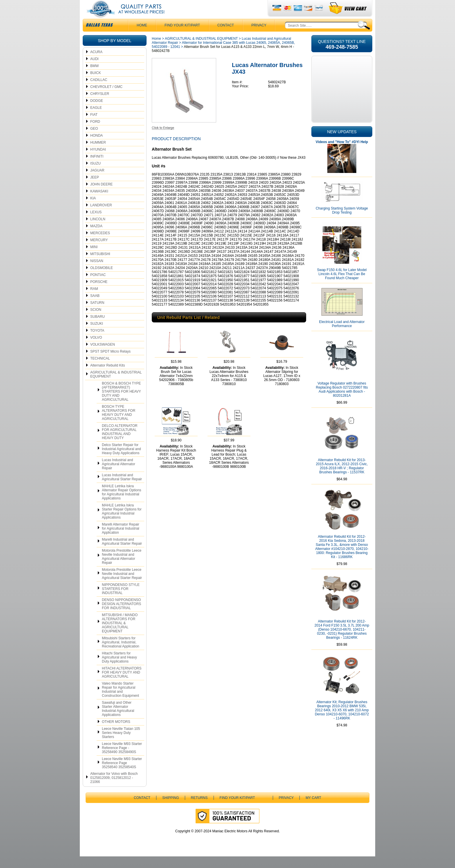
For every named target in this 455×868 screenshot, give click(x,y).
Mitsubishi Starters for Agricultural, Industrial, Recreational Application (121, 654)
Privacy (259, 37)
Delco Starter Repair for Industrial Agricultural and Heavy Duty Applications (121, 461)
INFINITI (97, 168)
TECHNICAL (100, 370)
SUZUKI (97, 335)
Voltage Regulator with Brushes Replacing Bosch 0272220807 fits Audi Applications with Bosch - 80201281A (342, 401)
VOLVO (96, 349)
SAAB (95, 307)
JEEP (95, 189)
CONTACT (226, 37)
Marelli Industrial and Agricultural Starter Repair (122, 553)
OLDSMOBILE (102, 279)
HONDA (96, 147)
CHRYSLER (100, 105)
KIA (93, 210)
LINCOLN (98, 231)
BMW (94, 77)
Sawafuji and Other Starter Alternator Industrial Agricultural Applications (118, 720)
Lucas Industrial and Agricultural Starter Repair (122, 489)
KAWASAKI (99, 203)
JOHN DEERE (101, 196)
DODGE (97, 112)
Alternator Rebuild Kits (108, 377)
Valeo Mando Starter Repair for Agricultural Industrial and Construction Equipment (120, 701)
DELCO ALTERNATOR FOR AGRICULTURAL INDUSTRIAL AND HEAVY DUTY (120, 443)
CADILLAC (99, 91)
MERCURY (99, 252)
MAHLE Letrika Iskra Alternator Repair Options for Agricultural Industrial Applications (121, 504)
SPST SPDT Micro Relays (110, 363)
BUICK (96, 84)
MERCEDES (100, 245)
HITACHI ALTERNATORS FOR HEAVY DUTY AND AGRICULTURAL (122, 684)
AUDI (94, 71)
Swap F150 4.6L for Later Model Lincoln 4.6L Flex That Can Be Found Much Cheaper (342, 286)
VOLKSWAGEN (103, 356)
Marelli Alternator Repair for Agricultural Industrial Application (121, 540)
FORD (95, 133)
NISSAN (97, 273)
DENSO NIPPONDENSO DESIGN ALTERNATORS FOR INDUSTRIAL (121, 616)
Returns (199, 809)
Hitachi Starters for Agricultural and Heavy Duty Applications (119, 669)
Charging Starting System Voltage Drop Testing (342, 222)
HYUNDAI (98, 161)
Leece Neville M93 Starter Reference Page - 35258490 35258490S (122, 759)
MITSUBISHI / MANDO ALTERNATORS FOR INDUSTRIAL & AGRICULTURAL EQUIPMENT (120, 635)
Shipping (170, 809)
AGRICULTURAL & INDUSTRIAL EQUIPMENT (116, 386)
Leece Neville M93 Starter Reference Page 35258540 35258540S (122, 775)
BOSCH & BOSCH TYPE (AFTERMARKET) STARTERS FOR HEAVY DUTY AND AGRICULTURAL (121, 403)
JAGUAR (97, 182)
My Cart (313, 809)
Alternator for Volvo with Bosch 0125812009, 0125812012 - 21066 (114, 789)
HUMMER (98, 154)
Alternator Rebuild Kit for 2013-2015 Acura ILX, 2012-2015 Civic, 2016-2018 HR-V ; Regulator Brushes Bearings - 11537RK (342, 478)
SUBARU (98, 328)
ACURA (96, 64)
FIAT (94, 126)
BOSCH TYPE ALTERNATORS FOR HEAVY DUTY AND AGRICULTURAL (119, 424)
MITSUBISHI (100, 266)
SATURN (97, 314)
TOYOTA (97, 342)
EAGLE (96, 119)
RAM (94, 300)
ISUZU (95, 175)
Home (156, 50)
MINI (94, 259)
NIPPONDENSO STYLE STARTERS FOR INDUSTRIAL (121, 600)
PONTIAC (98, 286)
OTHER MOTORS (116, 733)
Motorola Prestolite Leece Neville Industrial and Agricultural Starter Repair (122, 585)
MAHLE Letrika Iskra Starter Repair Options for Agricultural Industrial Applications (122, 523)
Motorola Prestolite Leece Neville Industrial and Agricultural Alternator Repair (122, 568)
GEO (94, 140)
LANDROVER (101, 217)
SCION (96, 321)
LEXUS (96, 224)
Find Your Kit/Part (182, 37)
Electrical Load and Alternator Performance (342, 335)
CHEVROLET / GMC (106, 98)
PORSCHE (99, 293)
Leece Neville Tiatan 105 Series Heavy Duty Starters (121, 744)
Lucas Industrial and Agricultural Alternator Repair (119, 476)
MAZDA (96, 238)
